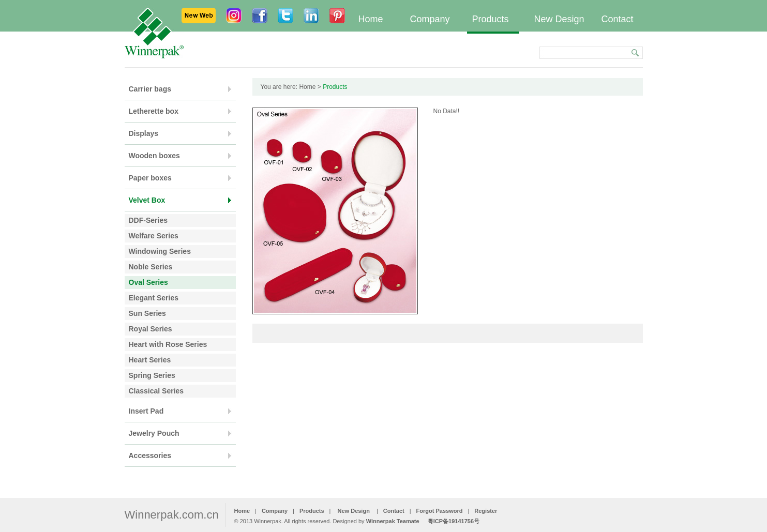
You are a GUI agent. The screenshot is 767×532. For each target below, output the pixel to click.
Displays (144, 133)
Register (486, 511)
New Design (559, 19)
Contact (618, 19)
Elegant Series (154, 298)
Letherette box (154, 111)
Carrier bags (150, 89)
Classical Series (156, 391)
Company (430, 19)
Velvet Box (147, 200)
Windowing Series (160, 251)
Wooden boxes (154, 156)
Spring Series (152, 375)
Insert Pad (146, 411)
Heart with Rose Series (168, 344)
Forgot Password (440, 511)
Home (371, 19)
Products (491, 19)
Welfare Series (154, 236)
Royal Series (151, 329)
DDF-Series (148, 220)
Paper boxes (150, 178)
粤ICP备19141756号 (454, 521)
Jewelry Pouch (154, 433)
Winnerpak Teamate (393, 521)
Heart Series (150, 360)
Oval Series (148, 282)
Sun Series (147, 313)
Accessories (150, 455)
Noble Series (151, 267)
